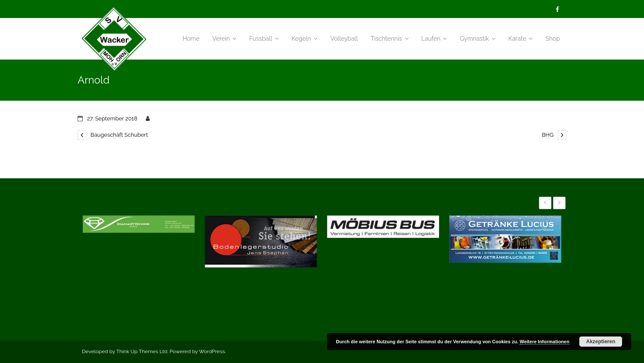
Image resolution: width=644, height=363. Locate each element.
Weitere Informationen (545, 342)
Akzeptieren (601, 342)
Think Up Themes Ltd (142, 351)
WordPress (212, 351)
